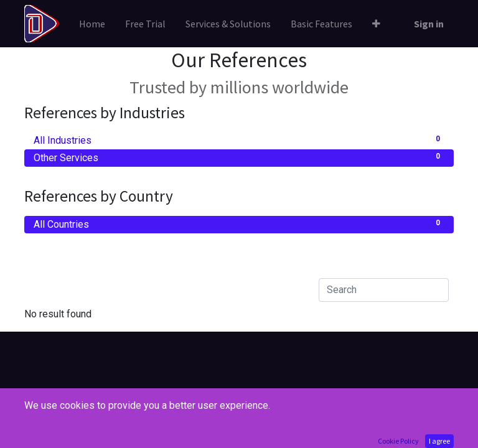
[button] (376, 24)
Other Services (239, 157)
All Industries (239, 140)
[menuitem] (92, 24)
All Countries (239, 224)
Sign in (429, 24)
